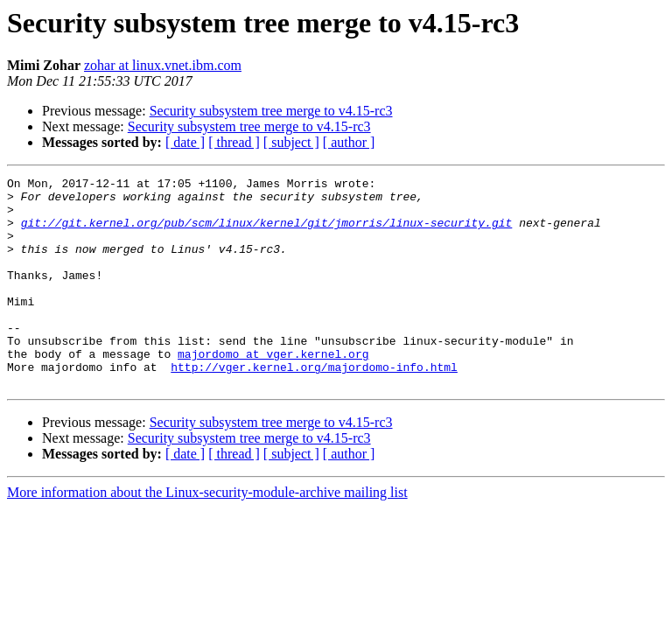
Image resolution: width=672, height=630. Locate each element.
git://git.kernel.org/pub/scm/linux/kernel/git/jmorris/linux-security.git (267, 233)
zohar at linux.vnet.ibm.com (163, 65)
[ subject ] (291, 142)
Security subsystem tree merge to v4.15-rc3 (271, 111)
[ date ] (185, 142)
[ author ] (349, 142)
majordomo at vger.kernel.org (273, 390)
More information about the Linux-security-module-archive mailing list (207, 534)
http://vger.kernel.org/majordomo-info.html (314, 406)
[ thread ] (234, 142)
